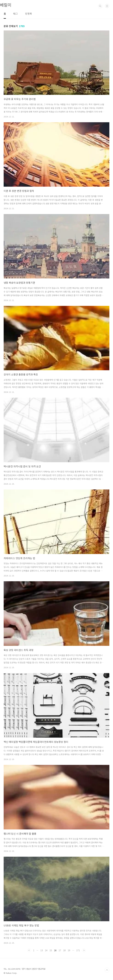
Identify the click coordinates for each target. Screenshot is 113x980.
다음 (84, 950)
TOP (107, 970)
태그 (15, 14)
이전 (29, 950)
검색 (100, 6)
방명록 (28, 14)
